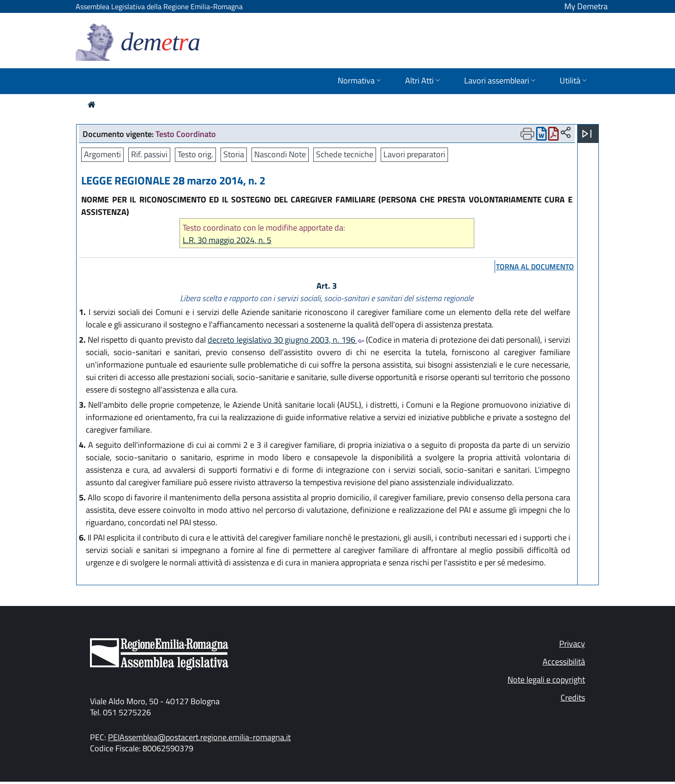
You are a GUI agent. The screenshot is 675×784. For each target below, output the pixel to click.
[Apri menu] (587, 134)
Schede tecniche (345, 154)
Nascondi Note (280, 154)
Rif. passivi (149, 154)
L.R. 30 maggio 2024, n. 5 (227, 240)
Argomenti (102, 154)
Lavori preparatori (414, 154)
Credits (573, 698)
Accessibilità (564, 662)
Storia (234, 154)
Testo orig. (195, 154)
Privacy (572, 644)
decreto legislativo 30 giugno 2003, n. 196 (286, 340)
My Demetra (586, 6)
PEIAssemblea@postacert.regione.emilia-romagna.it (199, 737)
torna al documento (535, 267)
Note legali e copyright (546, 680)
